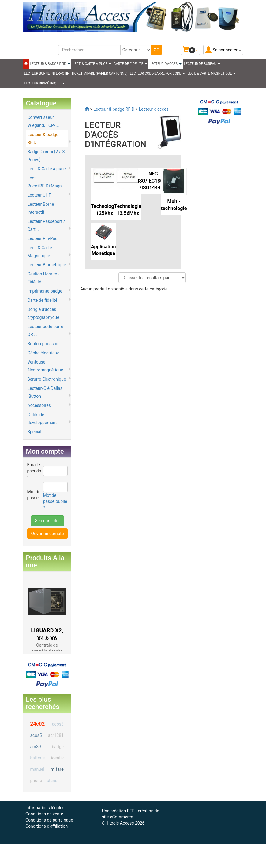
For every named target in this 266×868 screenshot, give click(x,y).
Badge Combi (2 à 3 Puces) (46, 156)
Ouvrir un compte (48, 534)
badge (58, 747)
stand (52, 781)
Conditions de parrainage (49, 820)
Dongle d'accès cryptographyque (43, 313)
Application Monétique (103, 250)
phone (36, 781)
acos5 (36, 735)
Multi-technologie (174, 205)
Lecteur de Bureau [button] (202, 64)
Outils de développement (42, 419)
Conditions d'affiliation (47, 826)
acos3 (58, 724)
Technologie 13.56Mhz (128, 210)
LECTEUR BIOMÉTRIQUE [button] (44, 83)
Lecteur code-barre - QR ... (47, 331)
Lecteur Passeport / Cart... (46, 225)
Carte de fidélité (43, 300)
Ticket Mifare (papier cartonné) (99, 74)
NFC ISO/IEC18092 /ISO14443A (153, 181)
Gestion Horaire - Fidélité (43, 278)
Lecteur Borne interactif (41, 208)
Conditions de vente (44, 814)
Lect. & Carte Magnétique (40, 252)
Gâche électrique (44, 353)
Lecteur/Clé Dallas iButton (45, 392)
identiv (57, 758)
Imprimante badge (45, 291)
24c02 (38, 724)
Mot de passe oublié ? (55, 501)
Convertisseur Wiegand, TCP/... (43, 121)
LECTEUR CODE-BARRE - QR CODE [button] (157, 74)
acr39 (36, 747)
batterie (38, 758)
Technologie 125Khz (104, 210)
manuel (37, 769)
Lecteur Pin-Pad (43, 238)
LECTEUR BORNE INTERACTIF (47, 74)
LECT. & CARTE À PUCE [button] (92, 64)
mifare (57, 769)
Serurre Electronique (47, 379)
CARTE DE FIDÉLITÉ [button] (130, 64)
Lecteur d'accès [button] (166, 64)
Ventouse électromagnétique (45, 366)
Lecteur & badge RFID (43, 139)
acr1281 (56, 735)
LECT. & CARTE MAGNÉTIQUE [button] (212, 74)
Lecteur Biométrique (47, 265)
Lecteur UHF (39, 195)
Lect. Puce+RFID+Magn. (45, 182)
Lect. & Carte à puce (47, 169)
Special (34, 432)
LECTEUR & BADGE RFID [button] (50, 64)
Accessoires (39, 405)
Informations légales (45, 808)
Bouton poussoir (43, 344)
